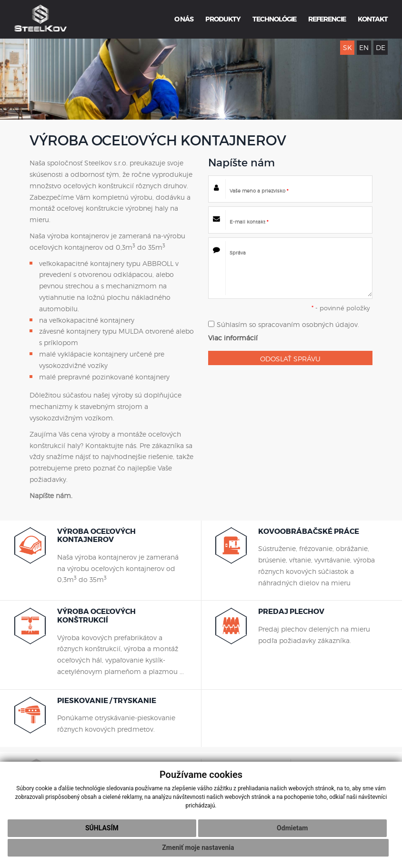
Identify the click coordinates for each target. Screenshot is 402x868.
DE (381, 47)
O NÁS (184, 19)
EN (364, 47)
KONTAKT (373, 19)
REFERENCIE (327, 19)
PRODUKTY (223, 19)
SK (347, 47)
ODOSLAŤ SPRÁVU (290, 359)
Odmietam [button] (292, 828)
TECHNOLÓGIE (274, 19)
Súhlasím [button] (102, 828)
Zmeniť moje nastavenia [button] (198, 848)
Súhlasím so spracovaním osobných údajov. (284, 324)
